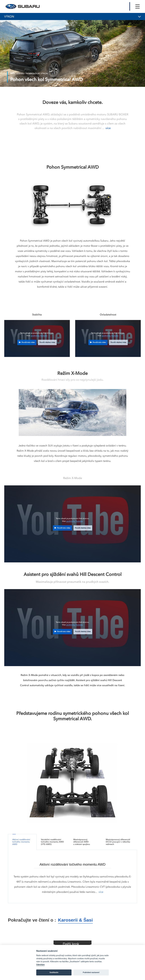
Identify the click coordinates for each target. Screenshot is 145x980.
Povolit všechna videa (47, 342)
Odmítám (40, 965)
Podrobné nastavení (91, 972)
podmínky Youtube (39, 336)
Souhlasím (54, 972)
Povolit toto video (28, 342)
